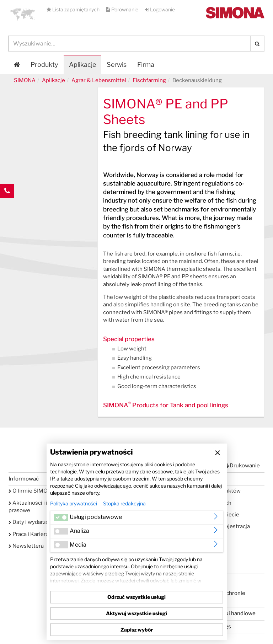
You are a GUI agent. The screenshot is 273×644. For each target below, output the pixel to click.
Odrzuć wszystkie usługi (136, 597)
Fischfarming (149, 80)
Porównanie (123, 9)
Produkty (44, 65)
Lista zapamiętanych (74, 9)
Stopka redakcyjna (124, 503)
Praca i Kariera (29, 534)
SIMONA (25, 80)
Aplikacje (82, 65)
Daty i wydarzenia (32, 522)
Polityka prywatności (74, 503)
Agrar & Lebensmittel (99, 80)
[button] (23, 14)
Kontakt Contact (7, 205)
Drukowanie (242, 466)
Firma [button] (146, 65)
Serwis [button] (117, 65)
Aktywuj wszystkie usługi (136, 613)
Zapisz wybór (137, 630)
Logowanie (160, 9)
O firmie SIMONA (32, 491)
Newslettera (26, 546)
